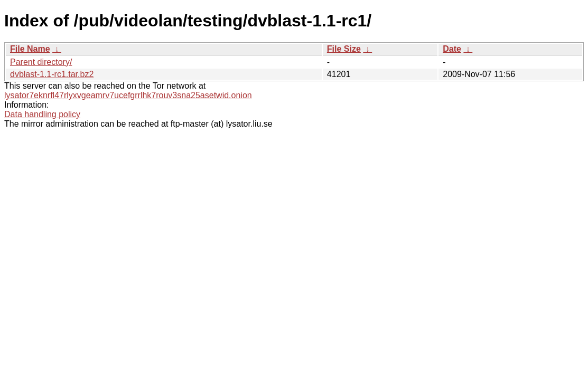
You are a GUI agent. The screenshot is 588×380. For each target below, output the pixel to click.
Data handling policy (42, 114)
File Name (30, 49)
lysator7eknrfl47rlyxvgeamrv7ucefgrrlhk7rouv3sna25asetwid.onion (128, 95)
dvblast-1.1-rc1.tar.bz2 (52, 74)
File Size (344, 49)
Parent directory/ (41, 62)
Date (452, 49)
